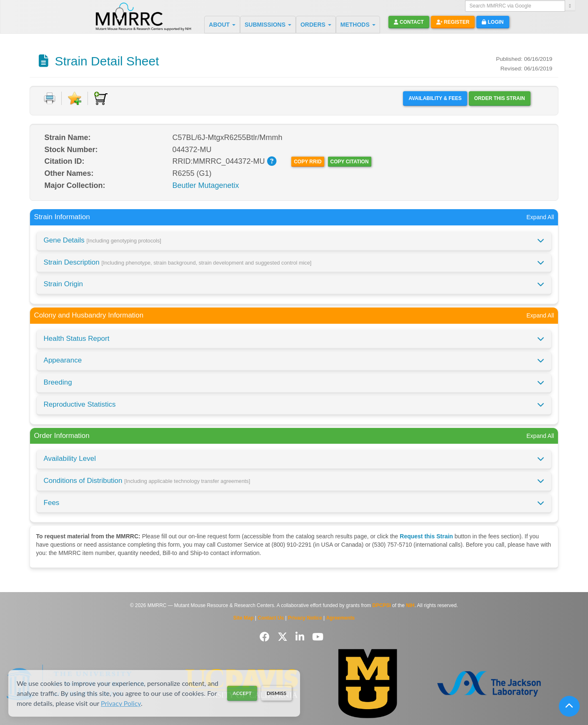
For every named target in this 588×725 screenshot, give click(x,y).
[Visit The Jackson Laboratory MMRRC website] (489, 684)
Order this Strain (500, 98)
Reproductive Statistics (80, 404)
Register (453, 22)
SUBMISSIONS (268, 25)
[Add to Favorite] (75, 98)
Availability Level (70, 459)
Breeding (58, 382)
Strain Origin (63, 284)
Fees (52, 503)
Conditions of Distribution (147, 481)
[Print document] (50, 98)
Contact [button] (409, 22)
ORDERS (316, 25)
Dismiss (276, 693)
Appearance (63, 360)
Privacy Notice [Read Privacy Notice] (305, 618)
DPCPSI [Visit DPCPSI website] (382, 605)
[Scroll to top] (569, 706)
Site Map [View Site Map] (244, 618)
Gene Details (103, 240)
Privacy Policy (121, 703)
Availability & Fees (435, 98)
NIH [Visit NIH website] (410, 605)
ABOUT (222, 25)
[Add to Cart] (101, 98)
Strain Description (178, 262)
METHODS (358, 25)
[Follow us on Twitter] (284, 637)
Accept (242, 693)
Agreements (341, 618)
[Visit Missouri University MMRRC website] (367, 684)
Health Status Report (77, 339)
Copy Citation (350, 162)
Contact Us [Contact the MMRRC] (271, 618)
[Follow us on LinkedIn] (301, 637)
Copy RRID (308, 162)
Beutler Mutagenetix (206, 185)
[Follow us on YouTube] (318, 637)
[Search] (570, 6)
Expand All (540, 217)
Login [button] (493, 22)
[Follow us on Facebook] (266, 637)
